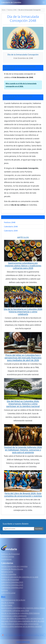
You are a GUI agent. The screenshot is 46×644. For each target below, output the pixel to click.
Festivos (4, 590)
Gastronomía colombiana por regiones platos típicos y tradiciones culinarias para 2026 (23, 265)
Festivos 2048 (10, 222)
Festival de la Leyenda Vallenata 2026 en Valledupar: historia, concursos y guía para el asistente (23, 450)
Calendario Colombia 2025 (12, 582)
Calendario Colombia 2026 (12, 585)
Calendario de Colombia (11, 2)
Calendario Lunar (8, 593)
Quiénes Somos (8, 556)
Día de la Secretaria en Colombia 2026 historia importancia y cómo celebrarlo (23, 312)
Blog (3, 597)
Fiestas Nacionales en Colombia (14, 566)
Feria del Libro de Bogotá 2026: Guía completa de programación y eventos (23, 495)
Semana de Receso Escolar (12, 569)
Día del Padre (7, 605)
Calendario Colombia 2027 (12, 587)
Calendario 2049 (11, 231)
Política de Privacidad (10, 580)
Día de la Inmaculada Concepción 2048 (23, 19)
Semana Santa (7, 572)
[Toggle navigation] (44, 2)
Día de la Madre (8, 603)
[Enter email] (18, 529)
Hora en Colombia (9, 574)
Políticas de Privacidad (10, 554)
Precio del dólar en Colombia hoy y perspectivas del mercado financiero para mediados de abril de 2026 (23, 358)
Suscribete (39, 529)
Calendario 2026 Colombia (23, 642)
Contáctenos (6, 559)
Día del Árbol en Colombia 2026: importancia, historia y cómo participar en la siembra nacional (23, 404)
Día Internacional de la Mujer (13, 600)
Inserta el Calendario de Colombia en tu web (20, 577)
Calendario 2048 (11, 227)
